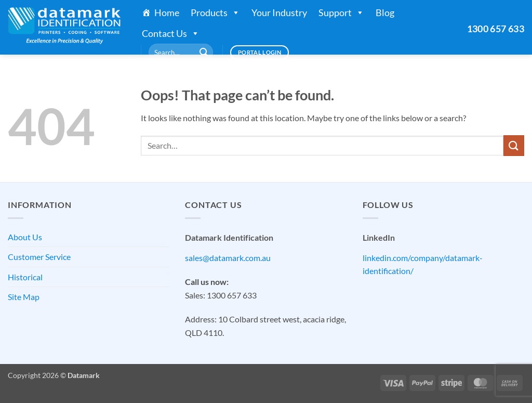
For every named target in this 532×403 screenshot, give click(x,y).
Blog (385, 12)
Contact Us (171, 33)
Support (341, 12)
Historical (25, 277)
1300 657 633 (496, 29)
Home (167, 12)
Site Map (24, 297)
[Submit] (204, 53)
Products (215, 12)
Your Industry (279, 12)
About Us (25, 237)
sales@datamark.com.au (228, 258)
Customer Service (39, 257)
